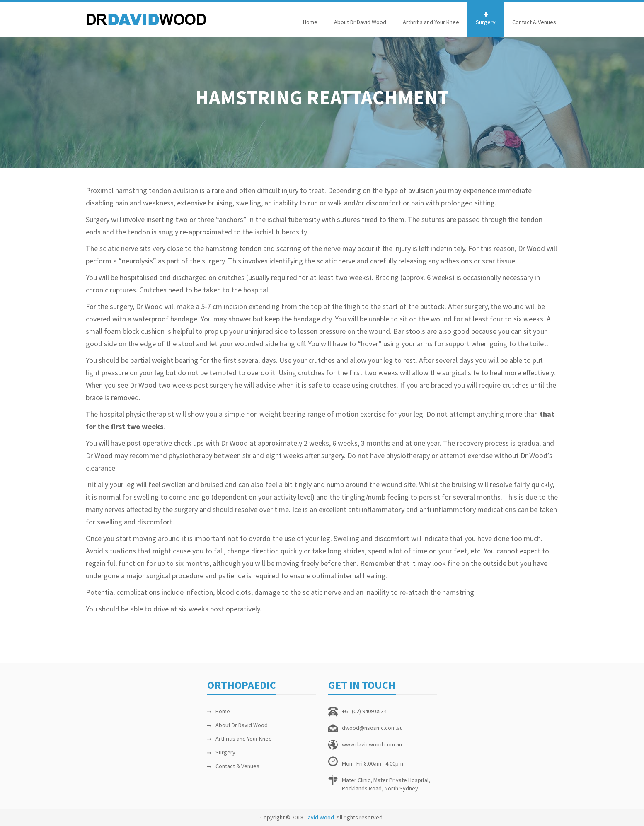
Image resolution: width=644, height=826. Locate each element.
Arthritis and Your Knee (431, 22)
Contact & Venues (534, 22)
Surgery (486, 22)
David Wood (319, 817)
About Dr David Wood (360, 22)
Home (310, 22)
